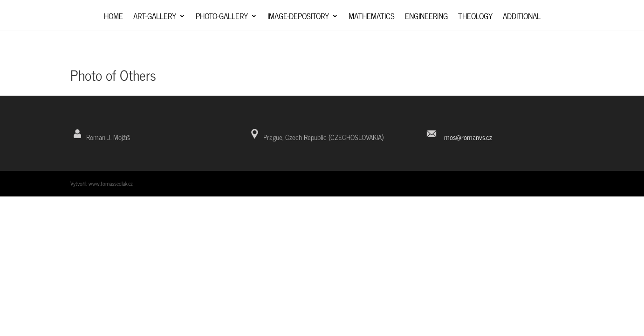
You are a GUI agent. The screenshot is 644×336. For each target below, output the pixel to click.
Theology (475, 17)
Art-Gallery (155, 17)
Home (113, 17)
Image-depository (298, 17)
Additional (522, 17)
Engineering (426, 17)
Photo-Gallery (222, 17)
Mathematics (372, 17)
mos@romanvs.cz (468, 137)
